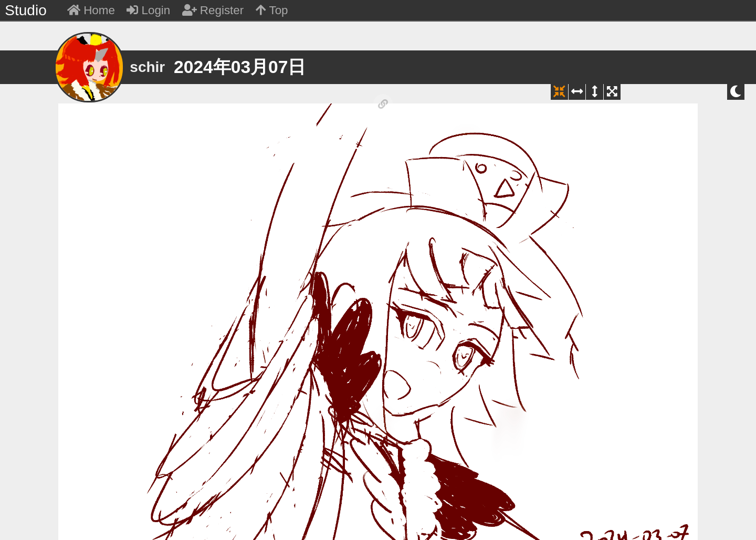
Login (148, 10)
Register (213, 10)
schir (147, 67)
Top (272, 10)
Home (91, 10)
